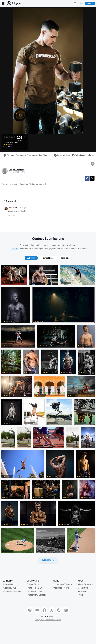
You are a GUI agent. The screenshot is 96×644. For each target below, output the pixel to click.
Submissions (78, 155)
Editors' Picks (33, 584)
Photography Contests (37, 595)
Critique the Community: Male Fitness (33, 155)
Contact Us (83, 588)
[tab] (31, 258)
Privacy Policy (40, 620)
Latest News (9, 584)
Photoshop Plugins (61, 588)
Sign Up (90, 3)
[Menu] (3, 3)
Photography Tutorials (62, 584)
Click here (14, 249)
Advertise (82, 591)
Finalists (65, 258)
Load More (48, 560)
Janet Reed (13, 208)
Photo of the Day (34, 588)
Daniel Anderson (17, 170)
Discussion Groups (35, 591)
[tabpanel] (48, 418)
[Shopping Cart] (75, 3)
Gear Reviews (10, 588)
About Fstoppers (85, 584)
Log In (81, 3)
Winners (8, 155)
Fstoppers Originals (12, 591)
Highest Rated (48, 258)
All (31, 258)
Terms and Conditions (53, 620)
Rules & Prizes (61, 155)
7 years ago (22, 208)
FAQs (80, 595)
